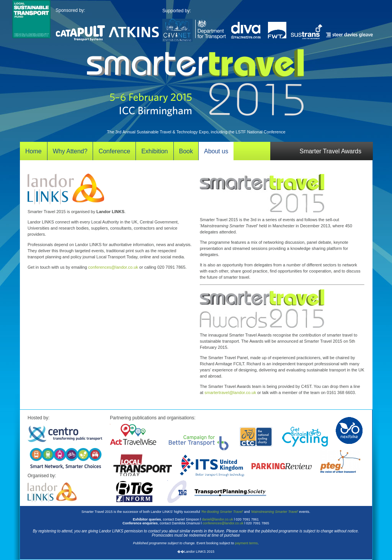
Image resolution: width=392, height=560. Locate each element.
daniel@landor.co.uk (217, 519)
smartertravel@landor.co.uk (230, 392)
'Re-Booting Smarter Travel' (222, 512)
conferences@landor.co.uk (113, 267)
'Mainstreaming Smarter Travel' (274, 512)
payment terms (247, 543)
